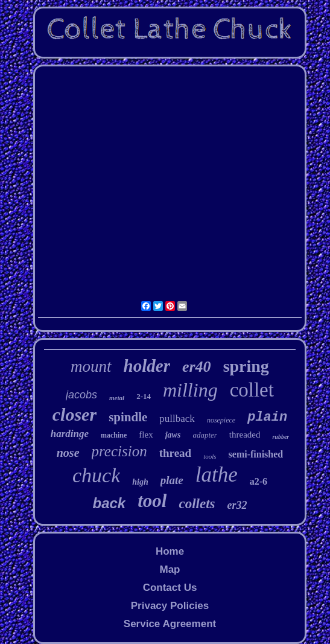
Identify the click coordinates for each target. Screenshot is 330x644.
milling (190, 390)
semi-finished (256, 454)
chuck (96, 475)
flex (146, 435)
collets (197, 504)
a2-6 (259, 481)
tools (210, 456)
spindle (128, 417)
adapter (205, 435)
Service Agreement (170, 624)
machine (114, 435)
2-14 (144, 396)
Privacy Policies (170, 606)
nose (68, 453)
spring (246, 366)
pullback (177, 419)
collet (252, 390)
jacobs (81, 395)
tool (152, 501)
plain (267, 417)
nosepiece (221, 420)
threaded (245, 435)
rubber (281, 437)
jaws (173, 435)
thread (175, 453)
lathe (217, 475)
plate (172, 480)
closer (75, 414)
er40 (197, 367)
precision (119, 451)
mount (91, 366)
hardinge (70, 434)
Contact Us (170, 588)
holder (147, 366)
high (140, 482)
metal (117, 398)
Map (170, 569)
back (109, 503)
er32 (237, 505)
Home (170, 551)
